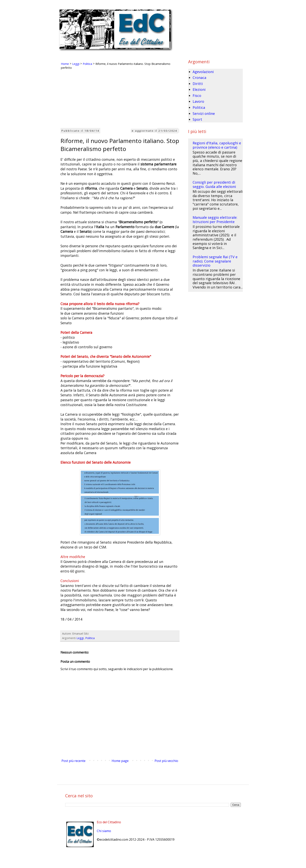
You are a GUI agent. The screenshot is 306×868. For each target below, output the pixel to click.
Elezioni (199, 89)
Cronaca (199, 78)
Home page (120, 761)
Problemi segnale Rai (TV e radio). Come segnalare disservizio (215, 261)
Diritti (198, 84)
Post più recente (73, 761)
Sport (197, 119)
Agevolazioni (203, 72)
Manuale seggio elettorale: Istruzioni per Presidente (215, 220)
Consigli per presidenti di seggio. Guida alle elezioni (214, 184)
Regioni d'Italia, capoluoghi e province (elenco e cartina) (217, 145)
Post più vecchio (166, 761)
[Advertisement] (120, 100)
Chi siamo (104, 831)
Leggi (80, 638)
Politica (90, 638)
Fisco (197, 96)
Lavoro (198, 101)
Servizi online (204, 113)
